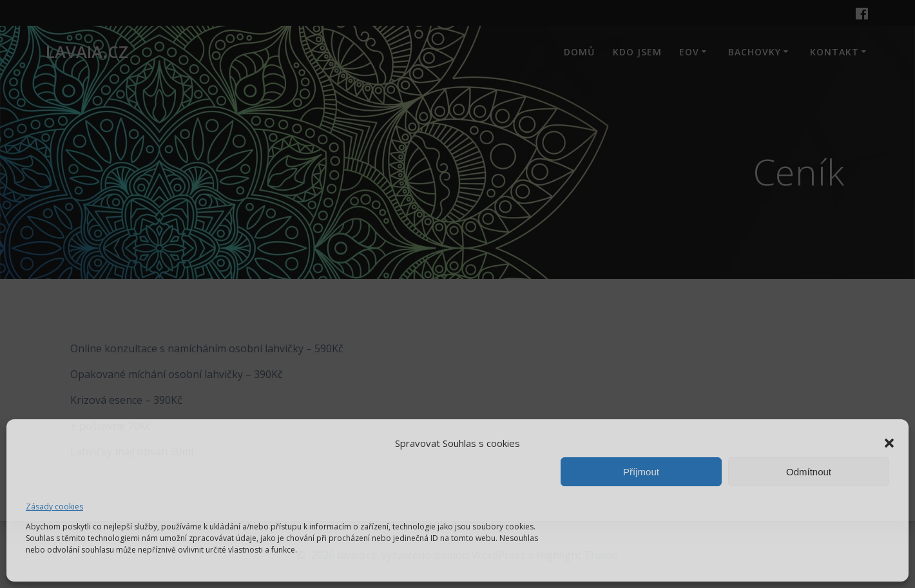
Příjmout (641, 472)
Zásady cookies (54, 507)
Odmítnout (809, 472)
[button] (889, 443)
